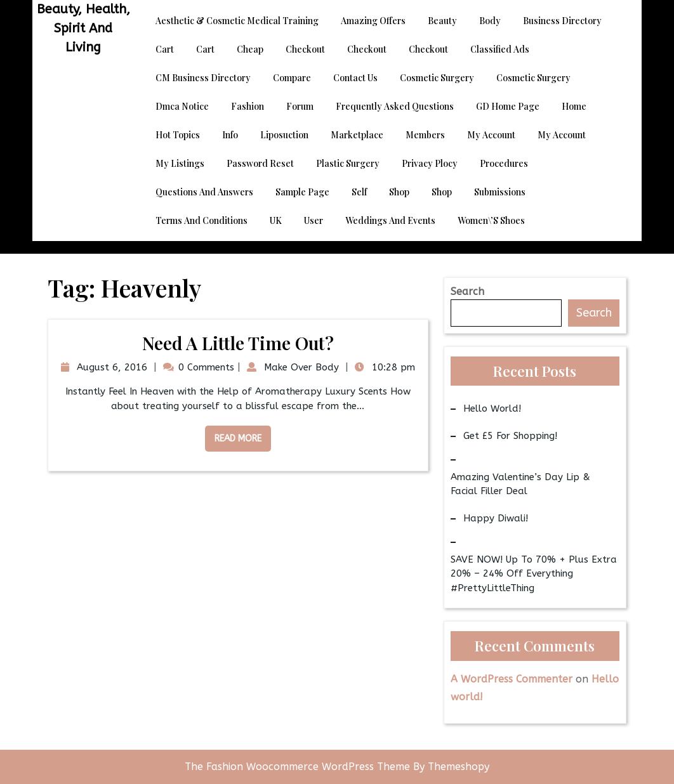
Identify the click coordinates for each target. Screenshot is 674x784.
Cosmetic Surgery (437, 78)
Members (425, 135)
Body (490, 21)
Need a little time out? (238, 343)
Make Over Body (300, 367)
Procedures (504, 163)
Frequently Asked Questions (395, 106)
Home (574, 106)
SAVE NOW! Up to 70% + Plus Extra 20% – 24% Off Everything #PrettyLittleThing (534, 574)
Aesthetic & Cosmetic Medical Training (237, 21)
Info (230, 135)
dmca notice (182, 106)
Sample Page (302, 192)
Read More (233, 435)
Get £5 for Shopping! (510, 436)
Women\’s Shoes (491, 220)
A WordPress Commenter (512, 679)
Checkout (305, 49)
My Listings (180, 163)
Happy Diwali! (496, 518)
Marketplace (357, 135)
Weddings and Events (390, 220)
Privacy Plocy (430, 163)
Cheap (250, 49)
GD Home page (508, 106)
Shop (399, 192)
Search (467, 291)
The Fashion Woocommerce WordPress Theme (299, 767)
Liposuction (284, 135)
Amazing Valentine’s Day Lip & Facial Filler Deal (520, 484)
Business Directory (562, 21)
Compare (292, 78)
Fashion (248, 106)
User (314, 220)
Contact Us (355, 78)
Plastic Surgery (348, 163)
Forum (300, 106)
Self (359, 192)
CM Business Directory (203, 78)
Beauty (442, 21)
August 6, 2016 (110, 367)
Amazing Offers (373, 21)
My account (491, 135)
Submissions (500, 192)
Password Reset (260, 163)
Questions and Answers (204, 192)
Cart (165, 49)
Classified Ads (500, 49)
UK (276, 220)
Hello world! (492, 408)
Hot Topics (178, 135)
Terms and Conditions (202, 220)
